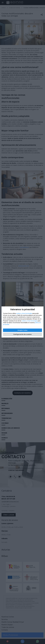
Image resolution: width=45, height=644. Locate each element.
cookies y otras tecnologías (24, 313)
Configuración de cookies (23, 334)
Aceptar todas (23, 330)
